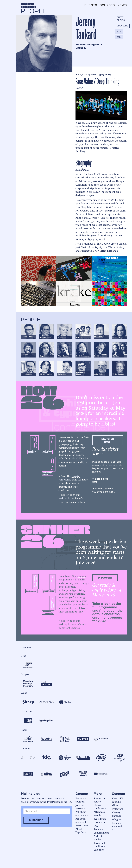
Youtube (116, 802)
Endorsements (101, 832)
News (122, 5)
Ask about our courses (82, 813)
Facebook (117, 826)
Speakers (122, 26)
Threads (116, 816)
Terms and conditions (99, 844)
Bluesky (116, 812)
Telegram (117, 819)
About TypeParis (81, 830)
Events (91, 5)
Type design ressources (100, 820)
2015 (119, 31)
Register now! (108, 440)
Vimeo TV (117, 798)
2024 (119, 37)
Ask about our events (81, 820)
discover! (105, 578)
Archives (98, 829)
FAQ (96, 825)
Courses (107, 5)
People (97, 815)
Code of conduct (98, 838)
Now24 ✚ (81, 88)
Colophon (99, 849)
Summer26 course (100, 800)
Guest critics (121, 19)
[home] (29, 5)
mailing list (65, 498)
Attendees (99, 812)
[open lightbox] (39, 269)
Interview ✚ (82, 169)
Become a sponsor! (81, 800)
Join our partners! (80, 807)
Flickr (115, 805)
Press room (82, 825)
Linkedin (81, 48)
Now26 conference (69, 478)
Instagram (93, 45)
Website (81, 45)
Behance (117, 823)
